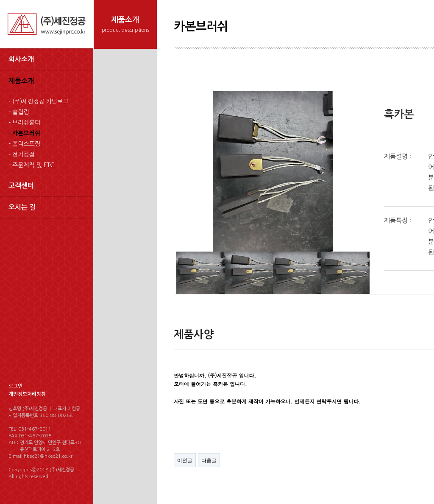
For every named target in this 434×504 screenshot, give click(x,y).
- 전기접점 (22, 154)
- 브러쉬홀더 (24, 123)
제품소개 (21, 81)
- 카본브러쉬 (24, 133)
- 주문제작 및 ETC (31, 165)
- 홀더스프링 (24, 144)
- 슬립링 (19, 112)
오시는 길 (22, 207)
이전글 (185, 460)
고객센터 (21, 186)
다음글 (209, 460)
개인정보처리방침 (27, 394)
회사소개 (21, 59)
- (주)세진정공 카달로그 (39, 101)
